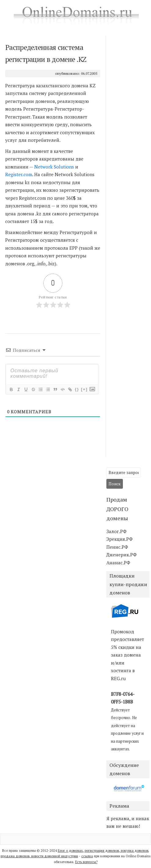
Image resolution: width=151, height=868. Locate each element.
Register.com (19, 174)
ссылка (87, 856)
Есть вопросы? (86, 862)
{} (77, 389)
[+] (84, 389)
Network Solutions (54, 167)
